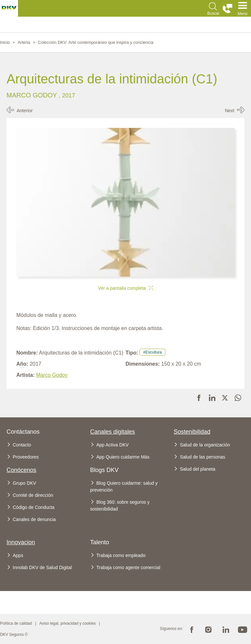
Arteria (24, 42)
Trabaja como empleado (121, 555)
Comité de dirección (33, 495)
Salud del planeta (197, 469)
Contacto (22, 445)
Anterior (25, 111)
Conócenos (21, 470)
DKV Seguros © (14, 635)
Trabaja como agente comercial (128, 567)
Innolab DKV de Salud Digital (42, 567)
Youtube (243, 629)
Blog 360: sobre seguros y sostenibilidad (120, 505)
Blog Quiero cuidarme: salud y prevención (124, 487)
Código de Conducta (34, 507)
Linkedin (226, 629)
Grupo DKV (25, 483)
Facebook (192, 629)
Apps (18, 555)
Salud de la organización (205, 445)
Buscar (213, 13)
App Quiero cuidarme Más (123, 457)
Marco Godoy (33, 95)
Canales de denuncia (34, 519)
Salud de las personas (202, 457)
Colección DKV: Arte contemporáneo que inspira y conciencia (96, 42)
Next (230, 111)
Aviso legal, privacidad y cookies (68, 623)
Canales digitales (113, 432)
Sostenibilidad (192, 432)
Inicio (5, 42)
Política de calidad (16, 623)
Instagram (209, 629)
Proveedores (26, 457)
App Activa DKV (113, 445)
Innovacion (21, 542)
